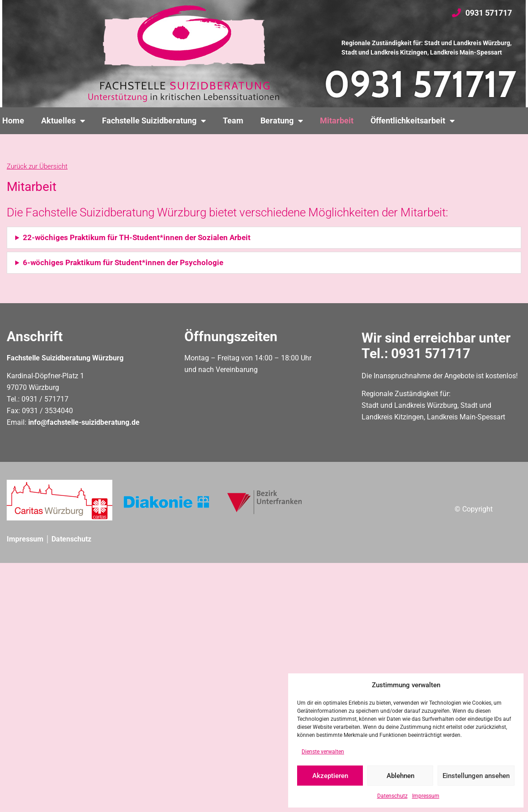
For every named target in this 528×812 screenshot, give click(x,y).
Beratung (282, 121)
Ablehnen (400, 776)
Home (13, 121)
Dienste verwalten (323, 752)
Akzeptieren (330, 776)
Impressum (426, 796)
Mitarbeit (337, 121)
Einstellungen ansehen (476, 776)
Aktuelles (63, 121)
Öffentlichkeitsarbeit (413, 121)
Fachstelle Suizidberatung (154, 121)
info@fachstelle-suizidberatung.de (84, 422)
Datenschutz (392, 796)
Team (233, 121)
